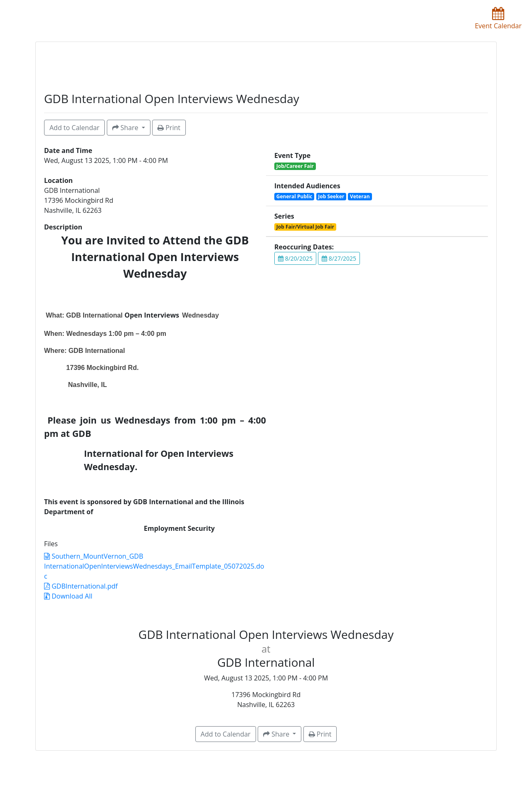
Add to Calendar (74, 128)
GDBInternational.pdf (81, 586)
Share (126, 128)
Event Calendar (498, 19)
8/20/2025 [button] (295, 258)
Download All (68, 596)
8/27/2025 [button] (339, 258)
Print (169, 128)
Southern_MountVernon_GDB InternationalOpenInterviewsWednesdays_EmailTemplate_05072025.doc (154, 566)
